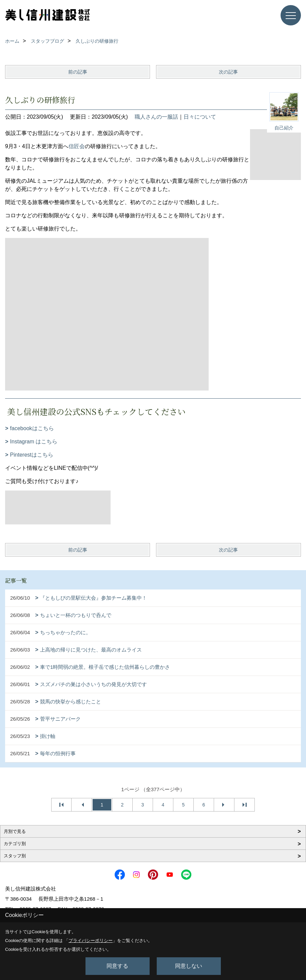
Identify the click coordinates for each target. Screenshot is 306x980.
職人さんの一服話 (156, 117)
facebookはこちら (32, 428)
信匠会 (77, 146)
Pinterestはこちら (32, 455)
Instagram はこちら (34, 442)
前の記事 (78, 72)
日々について (200, 117)
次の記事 (228, 72)
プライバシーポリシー (91, 941)
